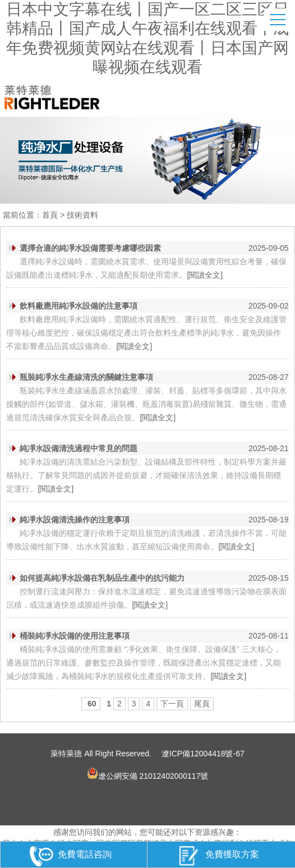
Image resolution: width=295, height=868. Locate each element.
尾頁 (202, 704)
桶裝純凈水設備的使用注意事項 (75, 636)
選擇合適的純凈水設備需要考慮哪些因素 (90, 248)
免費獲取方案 (218, 856)
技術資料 (82, 215)
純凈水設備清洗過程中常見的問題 (79, 448)
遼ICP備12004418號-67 (203, 754)
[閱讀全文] (205, 275)
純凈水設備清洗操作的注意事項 (75, 520)
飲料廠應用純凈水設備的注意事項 (79, 306)
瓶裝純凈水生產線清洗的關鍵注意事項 (86, 377)
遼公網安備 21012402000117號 (148, 773)
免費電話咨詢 (71, 856)
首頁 (50, 215)
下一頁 (172, 704)
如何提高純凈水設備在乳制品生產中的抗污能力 (102, 578)
